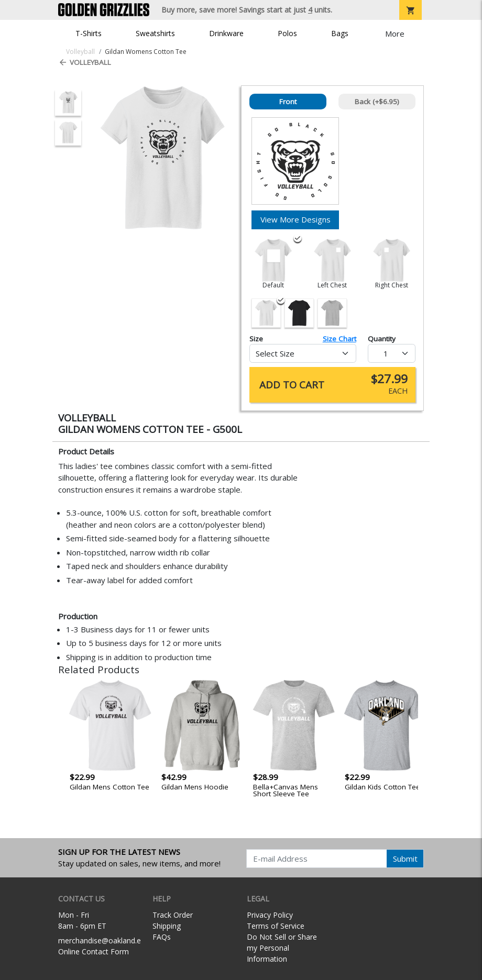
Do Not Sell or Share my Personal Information (282, 948)
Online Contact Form (94, 951)
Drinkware (226, 33)
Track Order (173, 915)
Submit (405, 859)
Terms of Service (276, 926)
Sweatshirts (155, 33)
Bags (340, 33)
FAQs (162, 937)
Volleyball (85, 62)
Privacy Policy (270, 915)
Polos (287, 33)
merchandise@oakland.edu (104, 940)
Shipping (167, 926)
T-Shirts (89, 33)
